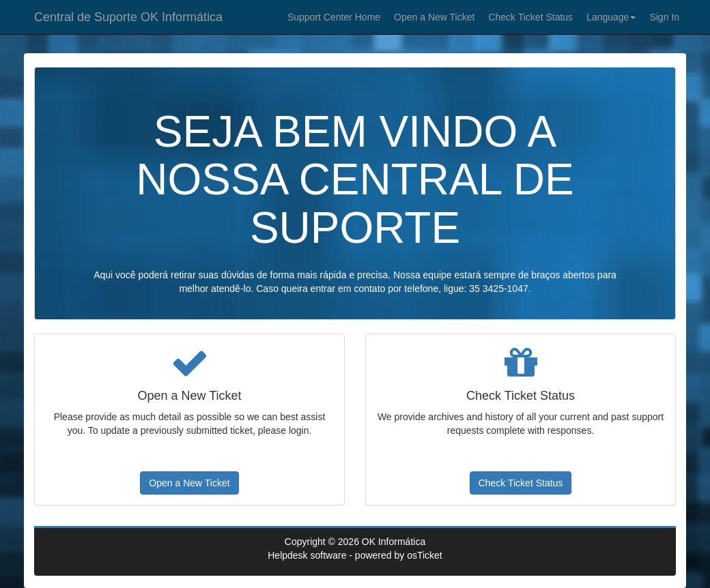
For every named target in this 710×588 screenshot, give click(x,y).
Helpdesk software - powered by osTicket (355, 555)
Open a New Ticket (434, 17)
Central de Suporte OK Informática (128, 17)
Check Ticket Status (530, 17)
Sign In (664, 17)
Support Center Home (334, 17)
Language (611, 17)
